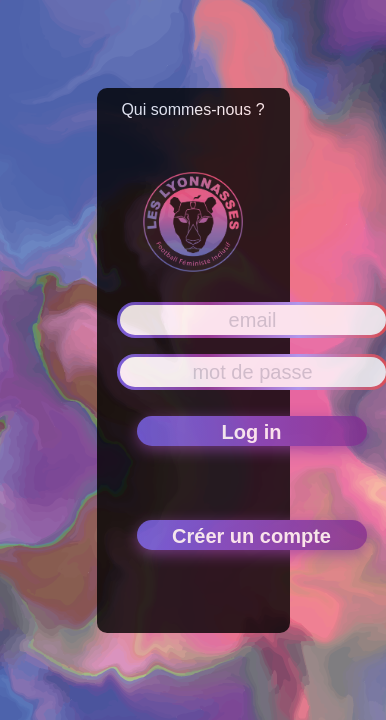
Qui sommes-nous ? (192, 109)
